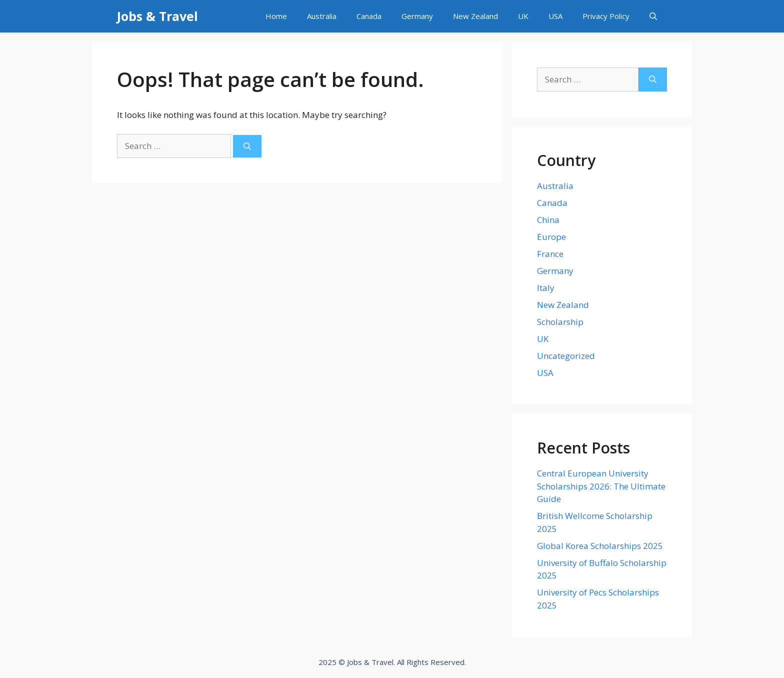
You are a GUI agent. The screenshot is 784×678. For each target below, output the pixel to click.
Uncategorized (566, 356)
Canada (369, 16)
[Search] (247, 146)
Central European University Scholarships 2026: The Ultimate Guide (601, 486)
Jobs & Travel (157, 16)
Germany (417, 16)
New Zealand (475, 16)
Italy (546, 288)
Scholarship (560, 322)
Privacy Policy (606, 16)
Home (276, 16)
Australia (322, 16)
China (548, 220)
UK (523, 16)
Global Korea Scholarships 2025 (600, 546)
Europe (551, 237)
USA (555, 16)
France (550, 254)
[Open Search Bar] (653, 16)
